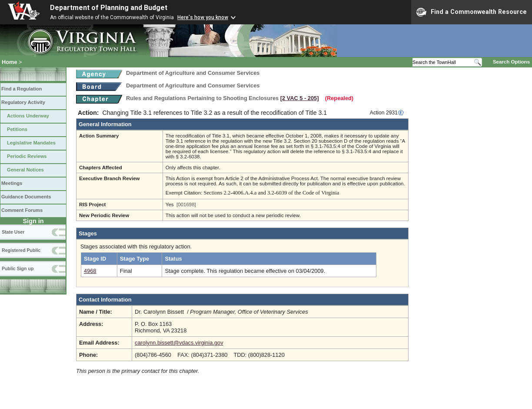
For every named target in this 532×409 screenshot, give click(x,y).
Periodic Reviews (27, 156)
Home (10, 62)
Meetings (12, 183)
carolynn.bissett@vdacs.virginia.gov (179, 343)
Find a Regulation (22, 89)
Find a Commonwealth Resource (472, 12)
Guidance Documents (26, 197)
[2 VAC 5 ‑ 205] (300, 98)
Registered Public (21, 250)
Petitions (17, 129)
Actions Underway (28, 116)
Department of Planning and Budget (109, 8)
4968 (90, 271)
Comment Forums (22, 210)
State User (13, 232)
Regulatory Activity (23, 102)
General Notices (25, 170)
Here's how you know (203, 17)
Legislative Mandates (31, 143)
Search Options (511, 62)
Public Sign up (18, 268)
